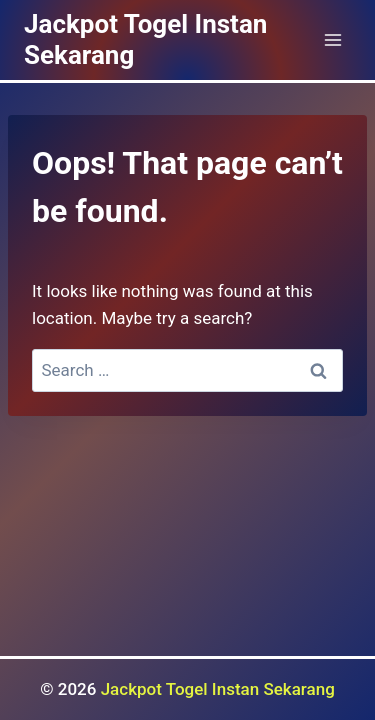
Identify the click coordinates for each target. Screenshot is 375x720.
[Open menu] (332, 39)
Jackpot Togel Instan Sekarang (218, 689)
